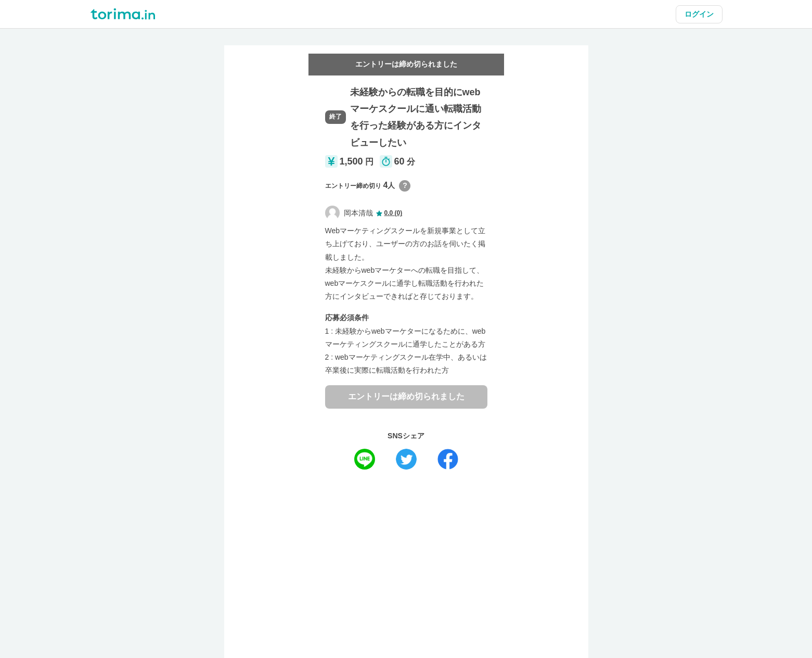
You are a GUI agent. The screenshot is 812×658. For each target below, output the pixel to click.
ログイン (699, 14)
